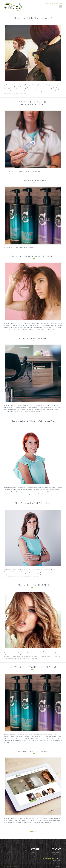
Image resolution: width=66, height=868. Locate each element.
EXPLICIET (59, 866)
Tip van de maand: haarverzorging (33, 256)
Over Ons (33, 857)
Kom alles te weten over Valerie (33, 421)
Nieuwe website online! (33, 751)
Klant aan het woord (33, 338)
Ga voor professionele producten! (33, 667)
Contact (33, 859)
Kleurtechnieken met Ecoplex (33, 18)
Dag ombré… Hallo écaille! (33, 585)
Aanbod (33, 855)
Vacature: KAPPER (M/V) (33, 180)
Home (32, 853)
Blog (47, 3)
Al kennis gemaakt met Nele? (33, 503)
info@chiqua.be (57, 860)
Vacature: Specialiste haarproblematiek (33, 103)
